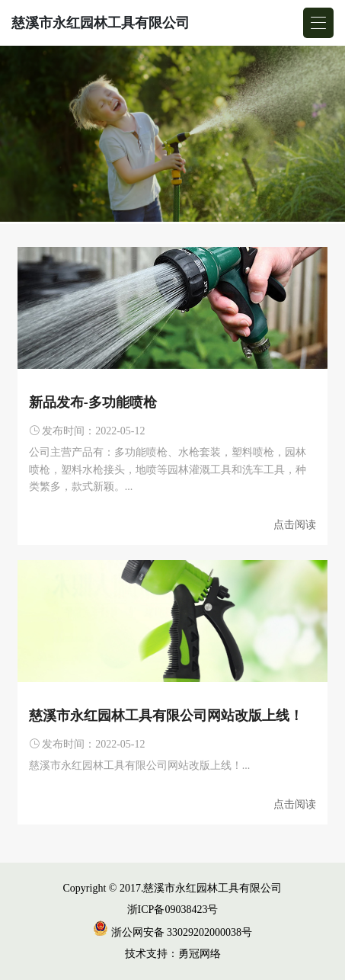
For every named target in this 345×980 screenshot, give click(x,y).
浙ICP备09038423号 (173, 910)
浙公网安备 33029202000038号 (172, 932)
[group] (172, 135)
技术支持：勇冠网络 (173, 954)
